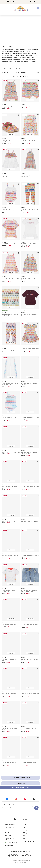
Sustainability (9, 846)
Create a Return (9, 827)
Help (24, 839)
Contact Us (8, 830)
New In (11, 13)
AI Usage (25, 833)
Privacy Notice (27, 830)
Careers (25, 827)
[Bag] (38, 8)
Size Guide (8, 836)
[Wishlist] (34, 8)
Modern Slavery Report (29, 841)
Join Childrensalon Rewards (20, 788)
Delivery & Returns (10, 824)
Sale (19, 13)
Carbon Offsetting (11, 843)
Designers (29, 13)
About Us (7, 833)
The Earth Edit (20, 819)
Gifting (25, 824)
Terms (24, 836)
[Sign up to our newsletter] (36, 808)
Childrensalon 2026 (24, 861)
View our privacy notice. (8, 812)
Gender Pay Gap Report (9, 839)
